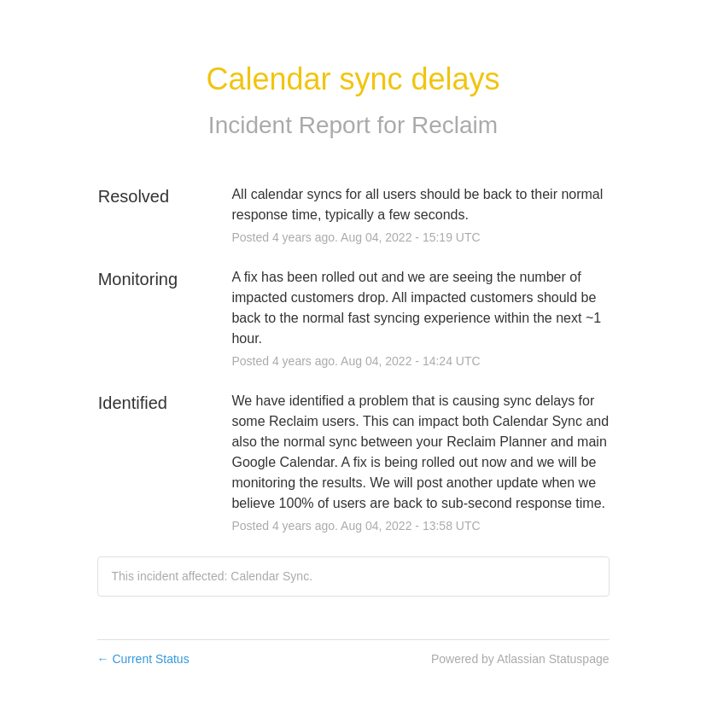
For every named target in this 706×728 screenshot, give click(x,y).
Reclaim (455, 125)
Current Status (143, 659)
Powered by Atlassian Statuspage (520, 659)
